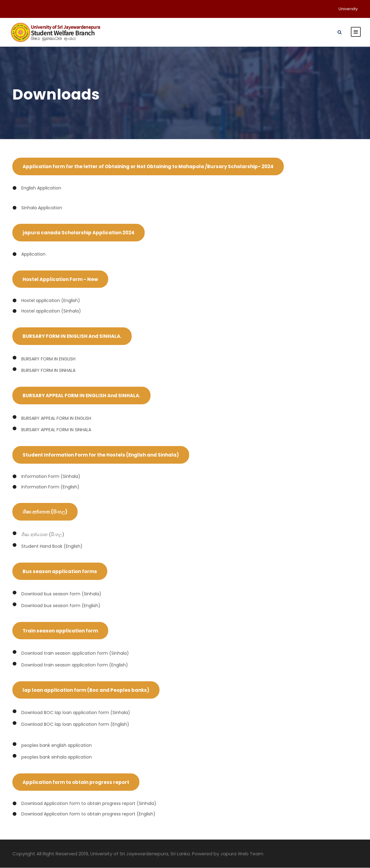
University (348, 9)
